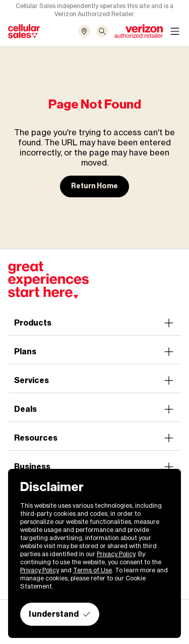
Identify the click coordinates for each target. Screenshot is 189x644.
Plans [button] (94, 352)
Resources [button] (94, 438)
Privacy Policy (116, 554)
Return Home (94, 186)
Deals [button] (94, 409)
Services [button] (94, 381)
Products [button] (94, 323)
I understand (60, 614)
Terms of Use (92, 570)
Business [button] (94, 467)
